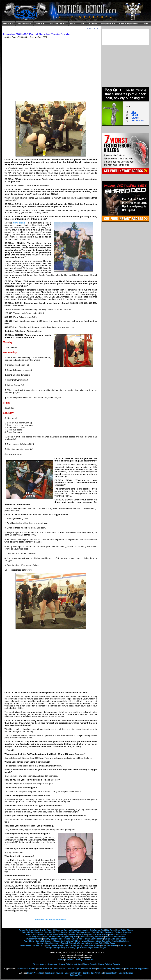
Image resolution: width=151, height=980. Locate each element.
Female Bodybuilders (93, 939)
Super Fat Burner (45, 969)
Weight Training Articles (79, 932)
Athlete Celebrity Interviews (91, 937)
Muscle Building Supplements (111, 969)
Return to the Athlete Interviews (51, 920)
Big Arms (111, 930)
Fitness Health (111, 973)
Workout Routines (123, 932)
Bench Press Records (98, 934)
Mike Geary (110, 943)
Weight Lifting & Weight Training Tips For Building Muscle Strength (76, 948)
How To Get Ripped (125, 930)
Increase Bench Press (77, 934)
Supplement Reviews (54, 973)
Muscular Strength (73, 973)
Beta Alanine (59, 969)
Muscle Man (77, 939)
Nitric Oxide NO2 (88, 969)
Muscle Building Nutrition (70, 964)
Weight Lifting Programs (32, 932)
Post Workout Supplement (137, 969)
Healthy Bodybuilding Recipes (57, 939)
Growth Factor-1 (47, 930)
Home (61, 960)
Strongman (52, 964)
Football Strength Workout (73, 943)
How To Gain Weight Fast (57, 945)
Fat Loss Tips (76, 975)
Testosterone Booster (26, 969)
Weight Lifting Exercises (115, 939)
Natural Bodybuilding (29, 930)
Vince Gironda (88, 941)
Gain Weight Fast (97, 930)
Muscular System (34, 939)
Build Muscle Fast (92, 945)
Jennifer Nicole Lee (120, 941)
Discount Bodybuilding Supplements (72, 930)
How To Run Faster (51, 937)
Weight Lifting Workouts (102, 932)
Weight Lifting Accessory (48, 943)
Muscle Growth (90, 964)
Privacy (78, 960)
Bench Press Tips (35, 973)
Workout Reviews (109, 945)
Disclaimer (89, 960)
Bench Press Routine (36, 934)
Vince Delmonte (103, 941)
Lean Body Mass (34, 937)
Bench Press (25, 945)
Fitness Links (39, 945)
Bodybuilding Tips (70, 937)
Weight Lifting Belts (95, 943)
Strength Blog (76, 945)
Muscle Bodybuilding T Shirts (67, 941)
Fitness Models (39, 964)
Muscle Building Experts (109, 964)
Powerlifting (29, 941)
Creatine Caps (73, 969)
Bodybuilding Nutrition (93, 973)
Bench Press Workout (56, 934)
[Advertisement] (29, 70)
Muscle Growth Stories (115, 937)
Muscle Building (126, 973)
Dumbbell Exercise (44, 941)
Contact (69, 960)
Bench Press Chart (118, 934)
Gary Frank (19, 223)
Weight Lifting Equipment (56, 932)
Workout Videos (125, 945)
